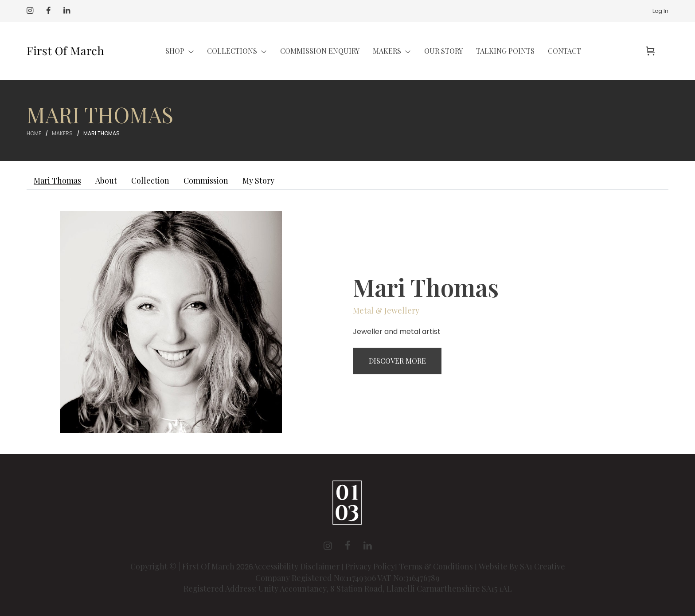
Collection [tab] (150, 180)
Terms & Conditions (436, 566)
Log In (660, 11)
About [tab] (106, 180)
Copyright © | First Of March (183, 566)
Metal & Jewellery (386, 310)
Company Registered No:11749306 (316, 578)
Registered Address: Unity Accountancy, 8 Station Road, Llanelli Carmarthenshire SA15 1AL (348, 589)
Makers (62, 133)
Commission (206, 180)
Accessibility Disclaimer (297, 566)
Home (34, 133)
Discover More (397, 361)
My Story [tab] (258, 180)
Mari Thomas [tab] (57, 180)
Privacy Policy (370, 566)
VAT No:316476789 (408, 578)
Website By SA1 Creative (522, 566)
